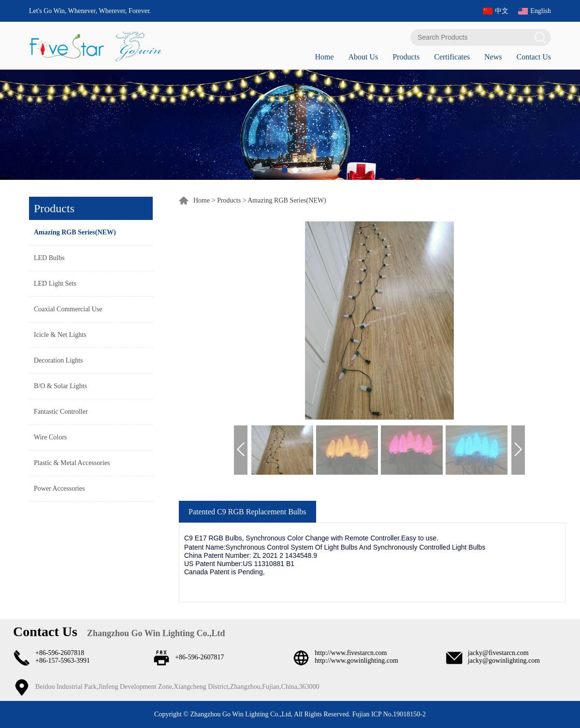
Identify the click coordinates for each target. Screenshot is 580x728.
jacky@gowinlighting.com (504, 661)
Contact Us (534, 57)
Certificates (452, 57)
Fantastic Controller (61, 412)
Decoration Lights (58, 360)
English (541, 11)
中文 (502, 11)
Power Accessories (59, 488)
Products (406, 57)
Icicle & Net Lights (60, 335)
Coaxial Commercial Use (68, 309)
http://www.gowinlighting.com (356, 661)
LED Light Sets (55, 284)
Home (324, 57)
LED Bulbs (49, 258)
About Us (363, 57)
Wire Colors (50, 437)
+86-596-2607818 (60, 653)
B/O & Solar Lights (60, 386)
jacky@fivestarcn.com (498, 653)
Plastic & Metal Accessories (72, 463)
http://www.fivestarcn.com (351, 653)
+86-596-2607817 (199, 657)
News (493, 57)
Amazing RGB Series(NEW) (75, 232)
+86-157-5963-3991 (63, 661)
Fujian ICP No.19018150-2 (388, 714)
